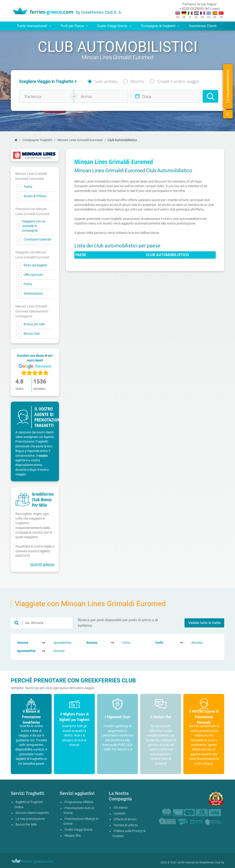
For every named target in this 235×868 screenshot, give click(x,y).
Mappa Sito (73, 836)
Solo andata (106, 81)
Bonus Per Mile (26, 825)
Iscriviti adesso (42, 564)
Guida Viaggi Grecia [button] (114, 26)
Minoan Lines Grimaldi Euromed (80, 140)
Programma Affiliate (79, 802)
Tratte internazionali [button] (34, 26)
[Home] (16, 140)
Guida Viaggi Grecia (78, 830)
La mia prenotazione (30, 819)
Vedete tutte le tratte (204, 623)
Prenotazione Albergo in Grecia (81, 821)
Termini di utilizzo (126, 825)
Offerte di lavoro (125, 819)
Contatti (119, 814)
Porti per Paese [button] (74, 26)
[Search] (210, 96)
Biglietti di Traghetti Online (29, 805)
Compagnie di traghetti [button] (160, 26)
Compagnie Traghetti (37, 140)
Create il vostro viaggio (178, 81)
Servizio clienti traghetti (32, 813)
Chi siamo (121, 808)
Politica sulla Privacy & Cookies (129, 834)
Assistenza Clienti (203, 26)
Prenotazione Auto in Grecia (79, 811)
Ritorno (137, 81)
